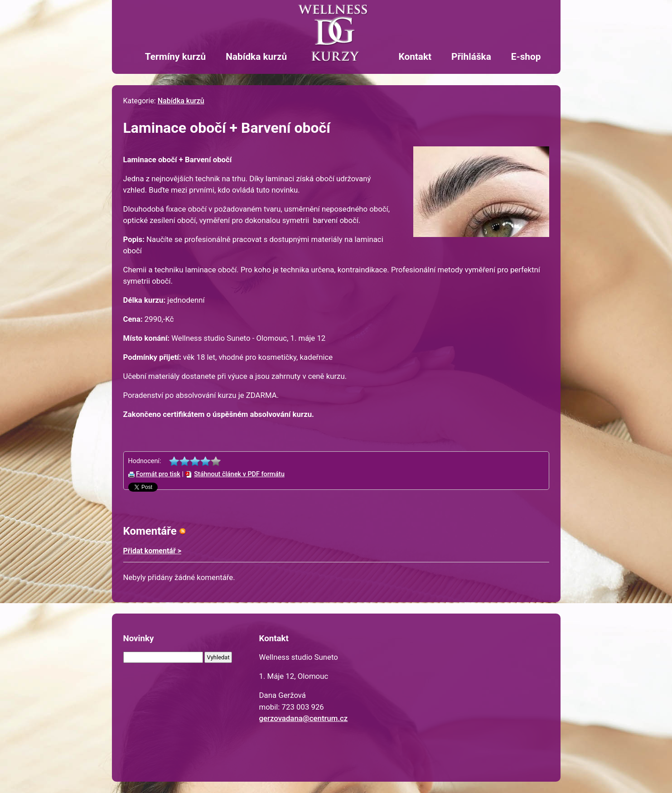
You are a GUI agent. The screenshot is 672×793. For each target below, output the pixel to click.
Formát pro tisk (158, 474)
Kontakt (415, 57)
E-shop (526, 57)
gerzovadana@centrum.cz (304, 718)
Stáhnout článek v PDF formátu (239, 474)
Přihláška (471, 57)
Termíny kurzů (175, 57)
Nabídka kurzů (256, 57)
